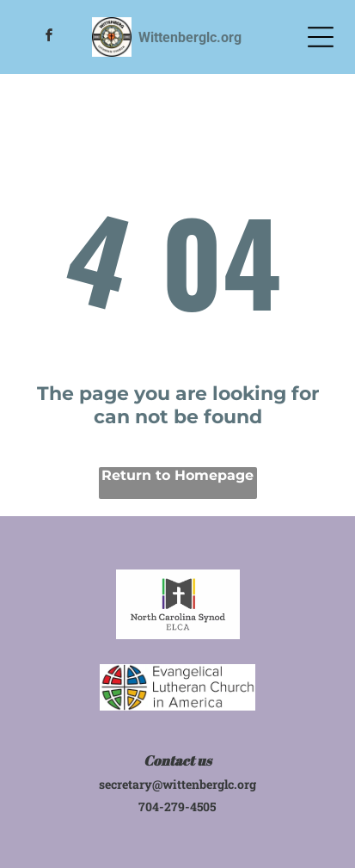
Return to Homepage (177, 475)
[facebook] (50, 37)
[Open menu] (321, 37)
